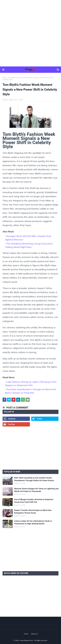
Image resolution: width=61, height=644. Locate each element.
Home (5, 78)
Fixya (6, 100)
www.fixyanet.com (27, 640)
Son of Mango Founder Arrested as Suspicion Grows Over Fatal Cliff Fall (34, 501)
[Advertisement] (30, 33)
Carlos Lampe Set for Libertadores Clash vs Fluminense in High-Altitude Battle (33, 522)
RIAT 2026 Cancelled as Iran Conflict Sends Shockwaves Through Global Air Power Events (34, 479)
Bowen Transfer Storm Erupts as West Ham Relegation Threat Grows (33, 512)
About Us (34, 634)
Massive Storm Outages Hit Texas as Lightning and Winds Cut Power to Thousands (36, 490)
